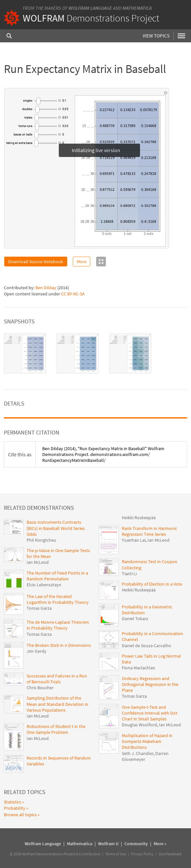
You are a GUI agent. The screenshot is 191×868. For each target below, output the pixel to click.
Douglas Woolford (139, 725)
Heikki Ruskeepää (139, 518)
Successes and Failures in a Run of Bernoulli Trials (57, 679)
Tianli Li (129, 574)
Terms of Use (116, 854)
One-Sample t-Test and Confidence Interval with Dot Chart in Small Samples (150, 713)
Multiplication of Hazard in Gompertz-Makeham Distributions (147, 741)
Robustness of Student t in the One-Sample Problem (56, 729)
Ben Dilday (46, 288)
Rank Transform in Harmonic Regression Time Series (149, 531)
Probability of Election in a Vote (152, 584)
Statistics (13, 802)
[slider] (46, 101)
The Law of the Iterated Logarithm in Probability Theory (58, 599)
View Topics (156, 36)
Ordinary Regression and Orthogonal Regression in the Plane (150, 684)
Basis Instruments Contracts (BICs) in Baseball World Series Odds (56, 528)
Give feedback (170, 854)
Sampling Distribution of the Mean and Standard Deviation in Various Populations (57, 704)
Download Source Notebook (36, 262)
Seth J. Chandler (138, 753)
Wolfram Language (90, 8)
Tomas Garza (39, 608)
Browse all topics (20, 815)
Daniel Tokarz (135, 619)
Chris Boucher (40, 688)
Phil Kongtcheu (41, 540)
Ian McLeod (38, 562)
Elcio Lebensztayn (44, 585)
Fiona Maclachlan (139, 668)
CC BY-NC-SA (73, 294)
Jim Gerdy (37, 651)
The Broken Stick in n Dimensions (59, 645)
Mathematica (137, 8)
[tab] (25, 353)
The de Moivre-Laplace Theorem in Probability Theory (58, 625)
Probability (15, 808)
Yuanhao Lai (134, 540)
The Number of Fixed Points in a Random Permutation (57, 576)
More (82, 262)
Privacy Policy (142, 854)
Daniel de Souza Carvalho (146, 646)
